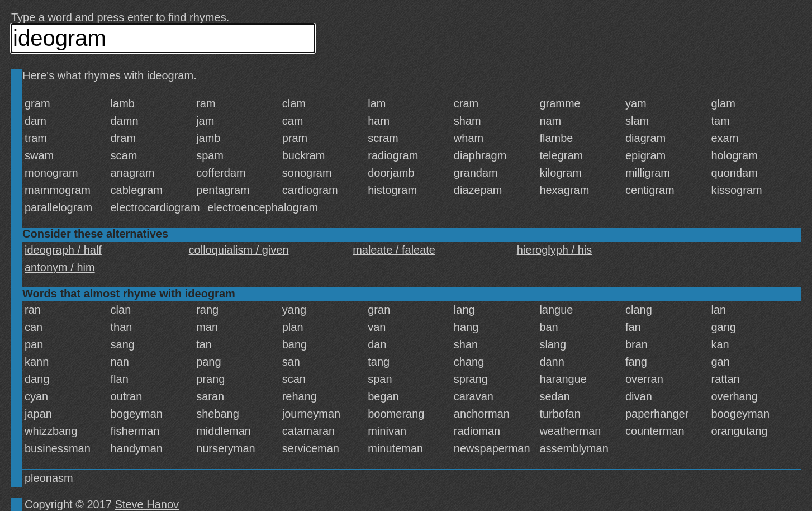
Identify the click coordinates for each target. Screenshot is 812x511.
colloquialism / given (239, 250)
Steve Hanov (147, 504)
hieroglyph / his (555, 250)
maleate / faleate (394, 250)
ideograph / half (63, 250)
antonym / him (60, 267)
